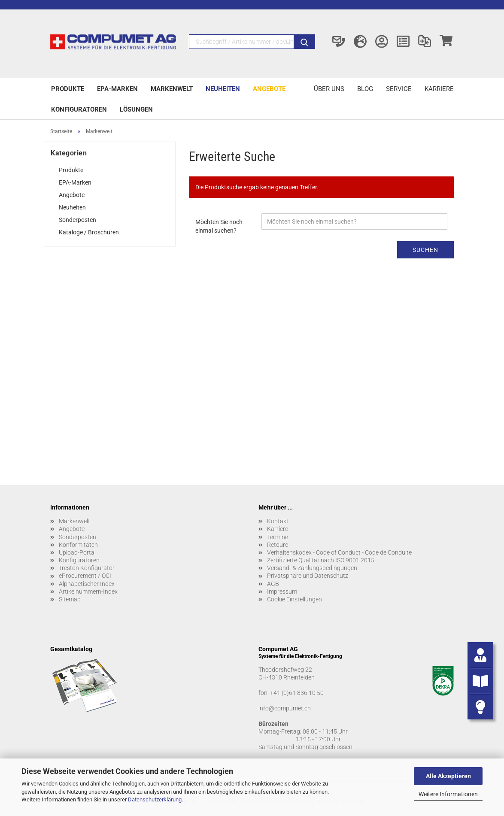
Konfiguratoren (79, 109)
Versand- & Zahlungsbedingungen (312, 568)
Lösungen (136, 109)
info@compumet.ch (285, 708)
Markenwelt (172, 89)
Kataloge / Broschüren (89, 232)
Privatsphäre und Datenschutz (308, 576)
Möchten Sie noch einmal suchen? (219, 226)
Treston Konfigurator (87, 568)
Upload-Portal (77, 552)
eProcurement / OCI (85, 576)
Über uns (329, 89)
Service (399, 89)
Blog (365, 89)
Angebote (269, 89)
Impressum (282, 592)
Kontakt (278, 521)
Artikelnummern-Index (88, 592)
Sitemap (70, 599)
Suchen (425, 250)
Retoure (278, 545)
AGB (273, 584)
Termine (278, 537)
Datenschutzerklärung (155, 799)
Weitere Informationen (448, 794)
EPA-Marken (117, 89)
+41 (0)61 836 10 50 (297, 693)
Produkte (68, 89)
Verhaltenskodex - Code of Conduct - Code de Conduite (339, 552)
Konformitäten (78, 545)
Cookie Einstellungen (295, 599)
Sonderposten (77, 220)
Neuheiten (223, 89)
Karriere (439, 89)
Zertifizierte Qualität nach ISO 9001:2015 (321, 560)
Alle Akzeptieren (448, 776)
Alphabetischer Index (87, 584)
